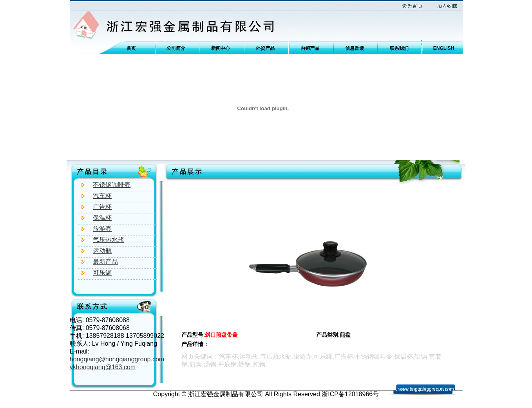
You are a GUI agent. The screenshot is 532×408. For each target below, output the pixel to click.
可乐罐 (102, 273)
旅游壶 (102, 229)
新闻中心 (221, 48)
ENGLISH (444, 48)
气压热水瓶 (109, 240)
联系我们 (399, 48)
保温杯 (102, 218)
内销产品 (310, 48)
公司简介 (176, 48)
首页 (131, 48)
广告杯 (102, 207)
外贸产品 (265, 48)
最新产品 (105, 262)
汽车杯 (102, 196)
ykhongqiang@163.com (103, 367)
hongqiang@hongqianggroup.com (117, 359)
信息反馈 (355, 48)
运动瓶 (102, 251)
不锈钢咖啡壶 (112, 185)
